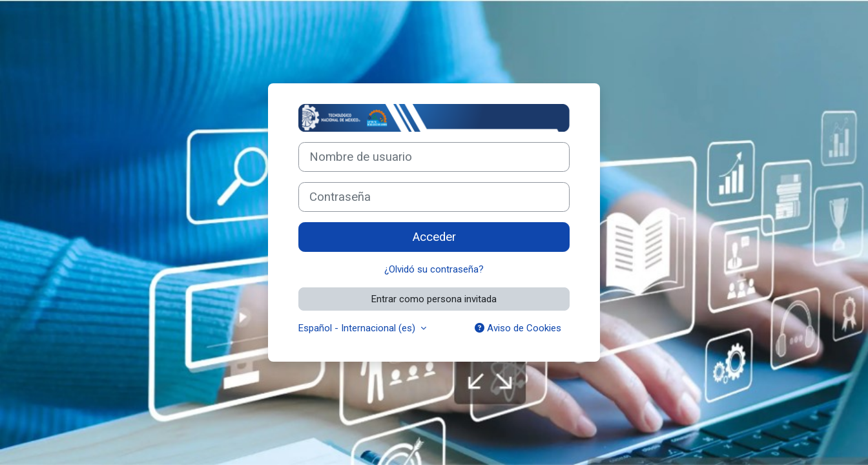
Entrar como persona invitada (434, 299)
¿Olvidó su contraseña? (434, 269)
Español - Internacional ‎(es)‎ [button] (358, 328)
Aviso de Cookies (518, 328)
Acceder (434, 237)
